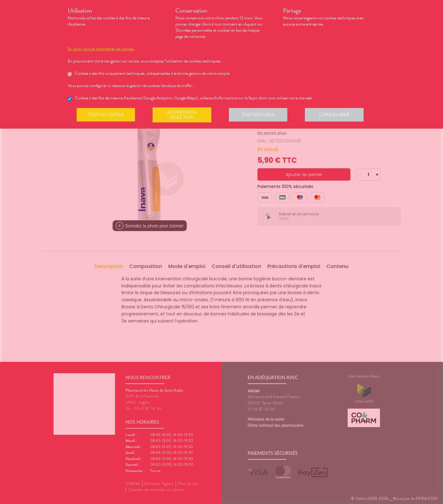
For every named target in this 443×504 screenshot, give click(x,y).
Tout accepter (106, 115)
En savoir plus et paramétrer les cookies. (101, 49)
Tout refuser (260, 115)
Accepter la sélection (183, 115)
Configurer (337, 115)
